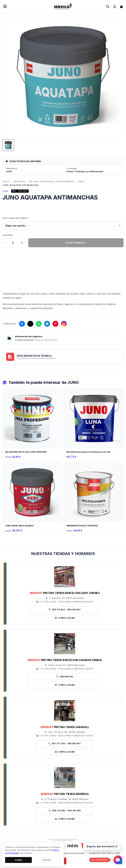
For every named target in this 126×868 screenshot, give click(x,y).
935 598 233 (65, 677)
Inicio (6, 182)
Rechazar (47, 860)
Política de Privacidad (74, 854)
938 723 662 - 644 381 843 (65, 811)
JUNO (81, 182)
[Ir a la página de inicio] (63, 9)
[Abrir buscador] (108, 7)
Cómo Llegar (65, 618)
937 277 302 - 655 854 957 (65, 744)
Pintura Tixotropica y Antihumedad (52, 182)
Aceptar (18, 860)
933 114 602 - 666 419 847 (65, 610)
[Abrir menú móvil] (5, 7)
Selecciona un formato (16, 219)
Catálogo (19, 182)
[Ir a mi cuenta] (115, 7)
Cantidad (8, 236)
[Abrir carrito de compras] (121, 7)
